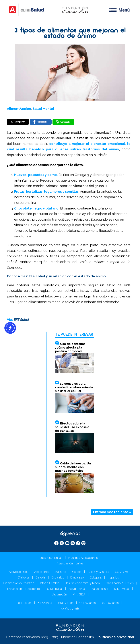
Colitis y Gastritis (98, 572)
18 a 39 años (88, 603)
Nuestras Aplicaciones (83, 558)
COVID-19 (121, 572)
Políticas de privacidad (115, 637)
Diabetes (24, 577)
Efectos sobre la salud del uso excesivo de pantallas (72, 427)
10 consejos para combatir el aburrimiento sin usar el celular (74, 387)
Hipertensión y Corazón (19, 583)
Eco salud (58, 577)
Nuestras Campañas (70, 563)
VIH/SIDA (79, 594)
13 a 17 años (66, 603)
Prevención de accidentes (24, 589)
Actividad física (19, 572)
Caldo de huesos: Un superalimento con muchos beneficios (73, 467)
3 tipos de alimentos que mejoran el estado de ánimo (70, 34)
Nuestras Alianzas (51, 558)
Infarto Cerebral (50, 583)
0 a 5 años (25, 603)
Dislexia (40, 577)
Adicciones (42, 572)
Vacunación (59, 594)
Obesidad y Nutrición (120, 583)
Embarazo (77, 577)
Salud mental (77, 589)
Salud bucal (55, 589)
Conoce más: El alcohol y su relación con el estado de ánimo (56, 276)
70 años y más (70, 609)
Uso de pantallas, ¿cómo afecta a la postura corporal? (71, 348)
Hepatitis (113, 577)
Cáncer (77, 572)
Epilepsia (96, 577)
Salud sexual (100, 589)
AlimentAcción (19, 109)
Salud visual (122, 589)
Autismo (61, 572)
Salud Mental (43, 109)
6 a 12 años (45, 603)
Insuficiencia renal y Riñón (83, 583)
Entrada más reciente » (112, 512)
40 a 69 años (110, 603)
